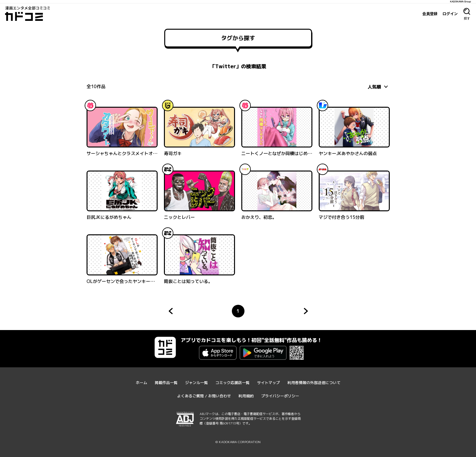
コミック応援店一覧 (232, 383)
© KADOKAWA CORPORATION (238, 442)
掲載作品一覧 (166, 383)
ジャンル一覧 (196, 383)
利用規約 (246, 396)
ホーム (142, 383)
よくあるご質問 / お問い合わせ (204, 396)
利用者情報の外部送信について (314, 383)
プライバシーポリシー (280, 396)
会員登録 (430, 14)
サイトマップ (268, 383)
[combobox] (379, 87)
